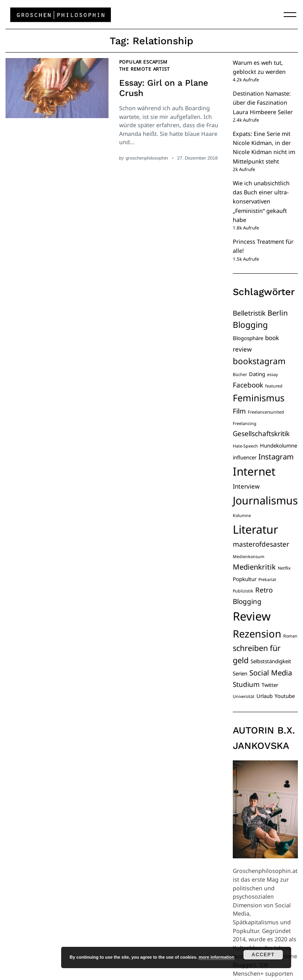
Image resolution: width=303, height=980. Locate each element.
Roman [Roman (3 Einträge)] (290, 636)
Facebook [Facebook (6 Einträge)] (248, 385)
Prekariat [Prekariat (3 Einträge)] (267, 579)
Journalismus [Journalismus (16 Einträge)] (265, 500)
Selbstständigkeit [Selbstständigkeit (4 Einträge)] (271, 661)
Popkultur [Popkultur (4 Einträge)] (245, 579)
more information (216, 957)
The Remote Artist (145, 69)
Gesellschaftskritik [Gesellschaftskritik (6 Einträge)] (261, 434)
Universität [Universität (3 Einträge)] (244, 696)
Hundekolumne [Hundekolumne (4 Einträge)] (279, 446)
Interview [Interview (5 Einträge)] (246, 486)
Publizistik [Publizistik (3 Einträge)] (243, 591)
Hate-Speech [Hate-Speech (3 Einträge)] (245, 446)
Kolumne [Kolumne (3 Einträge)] (242, 515)
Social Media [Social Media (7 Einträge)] (271, 672)
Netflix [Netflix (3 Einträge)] (284, 568)
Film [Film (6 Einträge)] (239, 411)
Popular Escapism (143, 62)
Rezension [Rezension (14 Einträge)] (257, 634)
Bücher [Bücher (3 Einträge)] (240, 374)
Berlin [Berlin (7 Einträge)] (278, 313)
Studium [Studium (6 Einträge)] (246, 684)
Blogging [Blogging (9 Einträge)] (250, 325)
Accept (263, 955)
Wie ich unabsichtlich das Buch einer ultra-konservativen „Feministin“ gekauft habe (261, 201)
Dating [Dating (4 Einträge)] (257, 374)
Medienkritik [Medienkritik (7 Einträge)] (254, 567)
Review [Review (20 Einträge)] (252, 616)
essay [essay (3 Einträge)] (272, 374)
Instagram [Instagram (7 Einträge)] (276, 456)
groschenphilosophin (147, 158)
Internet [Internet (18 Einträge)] (254, 471)
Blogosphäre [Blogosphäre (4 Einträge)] (248, 338)
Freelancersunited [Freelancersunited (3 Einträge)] (266, 412)
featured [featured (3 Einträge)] (274, 386)
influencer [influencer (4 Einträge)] (245, 457)
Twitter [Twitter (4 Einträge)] (270, 685)
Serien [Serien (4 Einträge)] (240, 673)
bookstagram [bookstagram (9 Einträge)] (259, 361)
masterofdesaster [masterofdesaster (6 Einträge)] (261, 544)
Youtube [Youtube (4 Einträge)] (285, 696)
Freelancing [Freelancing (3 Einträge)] (245, 423)
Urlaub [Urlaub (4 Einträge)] (265, 696)
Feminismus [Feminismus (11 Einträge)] (259, 398)
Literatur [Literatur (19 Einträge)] (255, 529)
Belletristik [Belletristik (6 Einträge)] (249, 313)
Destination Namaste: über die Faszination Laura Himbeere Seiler (263, 103)
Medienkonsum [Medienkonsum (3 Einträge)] (249, 557)
